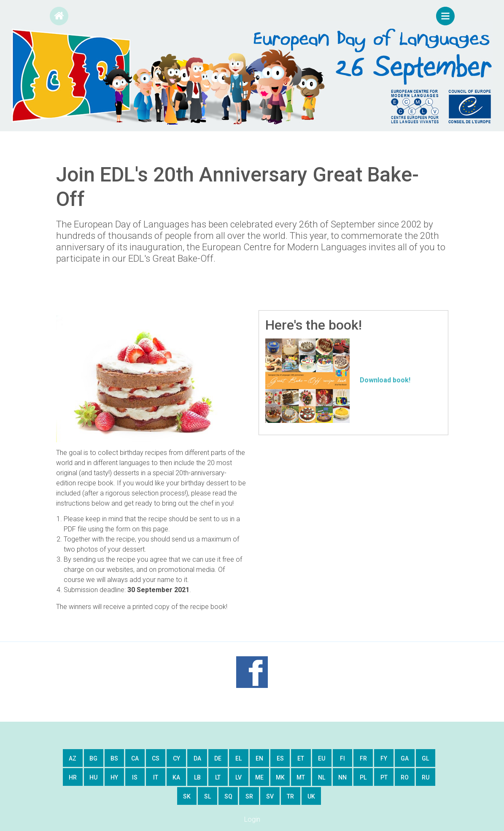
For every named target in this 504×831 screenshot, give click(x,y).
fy (384, 758)
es (280, 758)
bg (93, 758)
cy (177, 758)
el (239, 758)
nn (342, 777)
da (197, 758)
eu (322, 758)
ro (405, 777)
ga (405, 758)
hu (93, 777)
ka (176, 777)
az (73, 758)
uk (311, 796)
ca (135, 758)
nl (322, 777)
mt (301, 777)
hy (114, 777)
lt (218, 777)
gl (425, 758)
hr (73, 777)
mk (280, 777)
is (135, 777)
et (301, 758)
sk (187, 796)
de (218, 758)
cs (156, 758)
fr (363, 758)
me (259, 777)
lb (197, 777)
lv (239, 777)
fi (342, 758)
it (156, 777)
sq (228, 796)
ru (426, 777)
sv (270, 796)
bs (114, 758)
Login (252, 819)
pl (363, 777)
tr (290, 796)
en (259, 758)
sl (208, 796)
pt (384, 777)
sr (249, 796)
